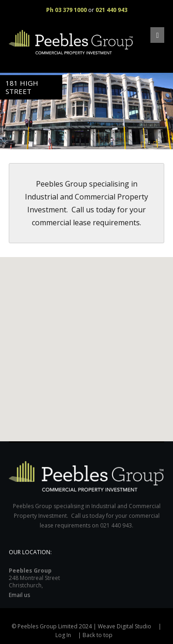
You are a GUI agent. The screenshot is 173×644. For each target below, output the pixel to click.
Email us (19, 595)
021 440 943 (111, 10)
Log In (63, 635)
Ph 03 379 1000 (66, 10)
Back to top (98, 635)
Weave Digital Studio (125, 626)
